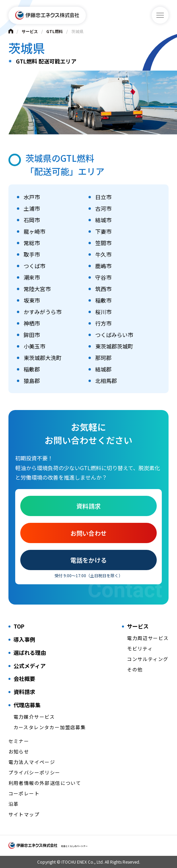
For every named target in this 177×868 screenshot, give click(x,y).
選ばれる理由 (30, 653)
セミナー (19, 741)
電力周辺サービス (148, 638)
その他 (135, 669)
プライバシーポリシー (34, 772)
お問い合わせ (88, 533)
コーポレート (24, 793)
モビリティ (140, 648)
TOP (19, 626)
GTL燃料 (55, 31)
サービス (30, 31)
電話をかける (88, 560)
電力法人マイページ (32, 762)
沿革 (14, 804)
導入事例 (24, 639)
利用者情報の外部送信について (45, 783)
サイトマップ (24, 814)
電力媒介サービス (34, 717)
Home (11, 31)
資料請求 (88, 506)
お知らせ (19, 751)
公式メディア (30, 666)
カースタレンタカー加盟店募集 (50, 727)
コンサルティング (148, 659)
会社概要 (24, 679)
